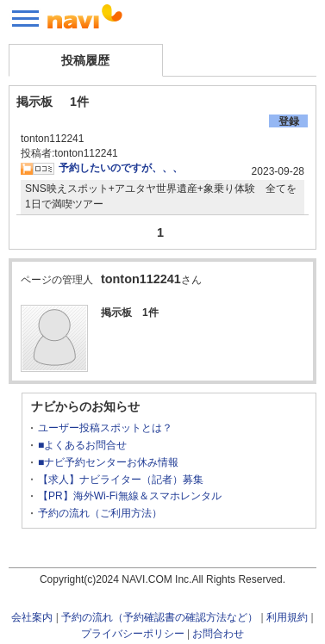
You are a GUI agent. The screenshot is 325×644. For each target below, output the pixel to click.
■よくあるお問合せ (82, 445)
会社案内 (32, 617)
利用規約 (287, 617)
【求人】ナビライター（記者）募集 (121, 480)
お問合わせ (218, 634)
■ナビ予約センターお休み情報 (108, 462)
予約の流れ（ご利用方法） (100, 513)
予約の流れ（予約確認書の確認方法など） (159, 617)
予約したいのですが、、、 (121, 168)
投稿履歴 (85, 60)
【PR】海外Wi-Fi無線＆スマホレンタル (130, 496)
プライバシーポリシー (133, 634)
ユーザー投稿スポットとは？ (105, 428)
